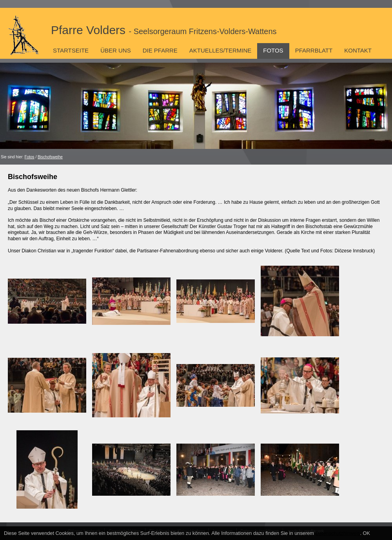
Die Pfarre (160, 50)
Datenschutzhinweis (338, 533)
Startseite (71, 50)
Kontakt (358, 50)
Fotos (273, 50)
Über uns (116, 50)
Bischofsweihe (50, 157)
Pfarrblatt (314, 50)
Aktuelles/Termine (220, 50)
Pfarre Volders (164, 30)
